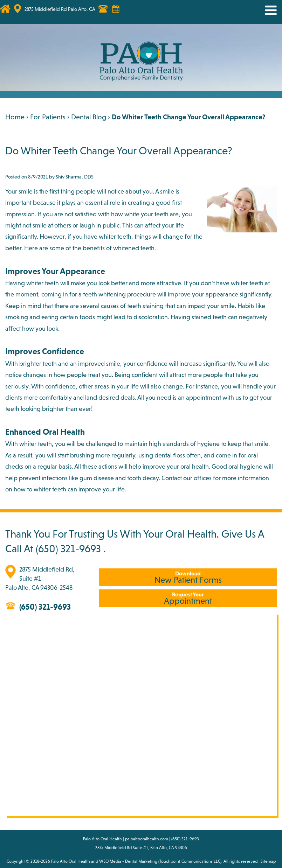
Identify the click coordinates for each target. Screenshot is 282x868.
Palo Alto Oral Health (71, 861)
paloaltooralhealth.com (147, 839)
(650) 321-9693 (68, 548)
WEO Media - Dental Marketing (128, 861)
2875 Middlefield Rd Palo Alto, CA (60, 9)
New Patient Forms (188, 577)
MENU (266, 10)
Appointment (188, 598)
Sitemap (268, 861)
